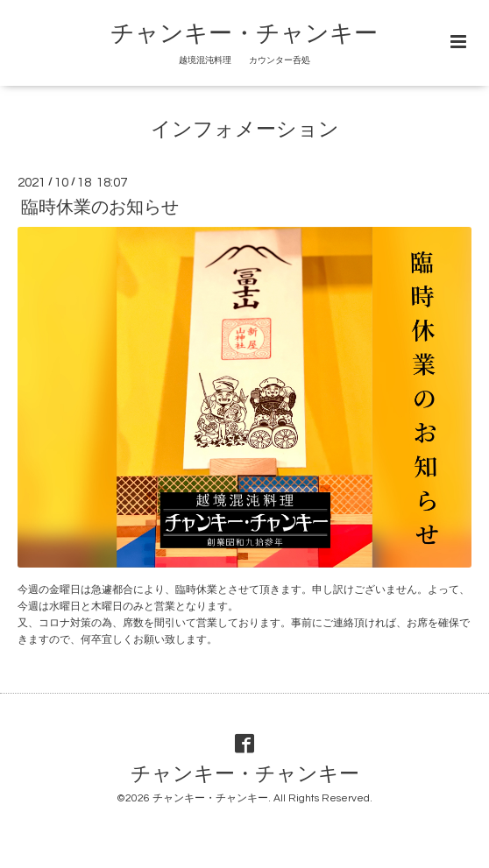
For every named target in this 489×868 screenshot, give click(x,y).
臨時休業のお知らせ (100, 208)
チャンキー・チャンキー (244, 34)
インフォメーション (245, 130)
